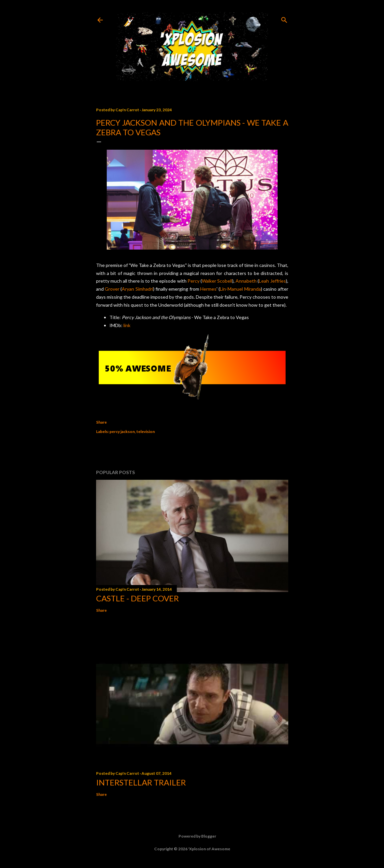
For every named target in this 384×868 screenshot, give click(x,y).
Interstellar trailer (141, 782)
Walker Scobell (217, 281)
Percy (194, 281)
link (127, 325)
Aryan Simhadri (137, 289)
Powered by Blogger (192, 836)
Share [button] (101, 422)
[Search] (284, 19)
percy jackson (122, 431)
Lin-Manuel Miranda (240, 289)
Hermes (208, 289)
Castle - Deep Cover (137, 598)
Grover (112, 289)
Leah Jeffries (272, 281)
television (146, 431)
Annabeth (246, 281)
